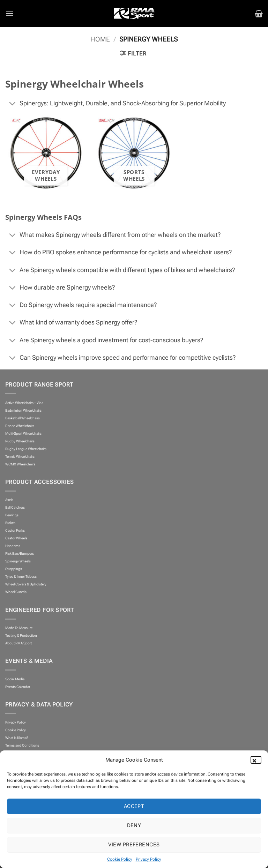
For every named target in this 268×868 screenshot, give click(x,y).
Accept (134, 806)
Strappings (14, 569)
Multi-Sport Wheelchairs (23, 433)
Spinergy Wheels (18, 561)
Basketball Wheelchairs (23, 418)
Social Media (15, 679)
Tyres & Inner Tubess (21, 577)
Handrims (13, 546)
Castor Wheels (16, 538)
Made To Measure (19, 628)
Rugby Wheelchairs (20, 441)
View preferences (134, 845)
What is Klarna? (17, 738)
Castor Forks (15, 530)
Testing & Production (21, 635)
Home (100, 39)
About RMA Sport (18, 643)
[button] (258, 760)
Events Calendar (18, 687)
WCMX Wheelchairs (20, 464)
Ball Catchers (15, 507)
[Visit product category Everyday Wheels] (46, 153)
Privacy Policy (148, 859)
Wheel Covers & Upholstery (26, 584)
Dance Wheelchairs (20, 426)
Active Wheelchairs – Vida (24, 403)
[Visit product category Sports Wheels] (134, 153)
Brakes (10, 523)
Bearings (12, 515)
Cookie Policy (120, 859)
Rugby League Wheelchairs (26, 449)
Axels (9, 500)
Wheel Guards (16, 592)
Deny (134, 825)
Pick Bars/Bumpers (20, 553)
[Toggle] (12, 104)
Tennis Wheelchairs (20, 457)
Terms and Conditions (22, 745)
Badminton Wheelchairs (23, 410)
